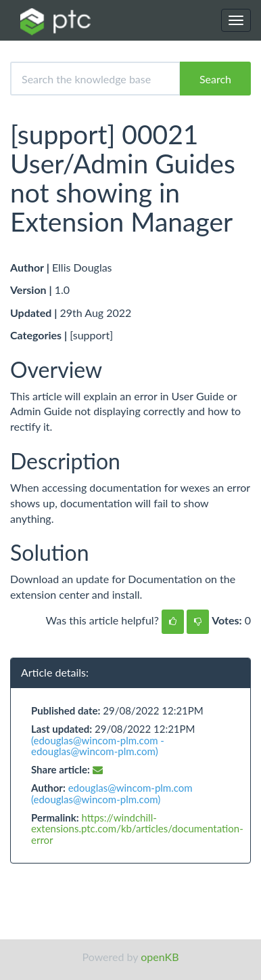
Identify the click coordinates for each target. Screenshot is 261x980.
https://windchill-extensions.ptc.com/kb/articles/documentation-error (137, 829)
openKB (160, 957)
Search (215, 79)
